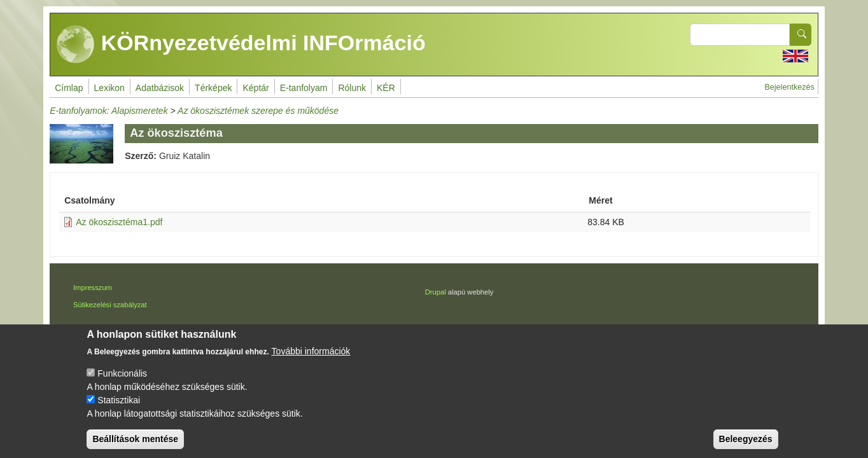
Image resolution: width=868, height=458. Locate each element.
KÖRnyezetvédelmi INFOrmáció (241, 45)
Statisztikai (119, 409)
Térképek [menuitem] (213, 88)
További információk (311, 360)
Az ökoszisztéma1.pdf (119, 222)
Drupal (436, 292)
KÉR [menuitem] (386, 88)
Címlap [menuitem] (69, 88)
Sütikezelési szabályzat (110, 305)
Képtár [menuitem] (255, 88)
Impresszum (93, 288)
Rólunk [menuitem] (352, 88)
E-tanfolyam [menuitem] (304, 88)
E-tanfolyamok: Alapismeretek (108, 111)
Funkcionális (122, 382)
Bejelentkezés (789, 87)
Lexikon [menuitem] (109, 88)
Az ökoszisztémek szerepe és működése (258, 111)
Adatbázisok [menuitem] (160, 88)
